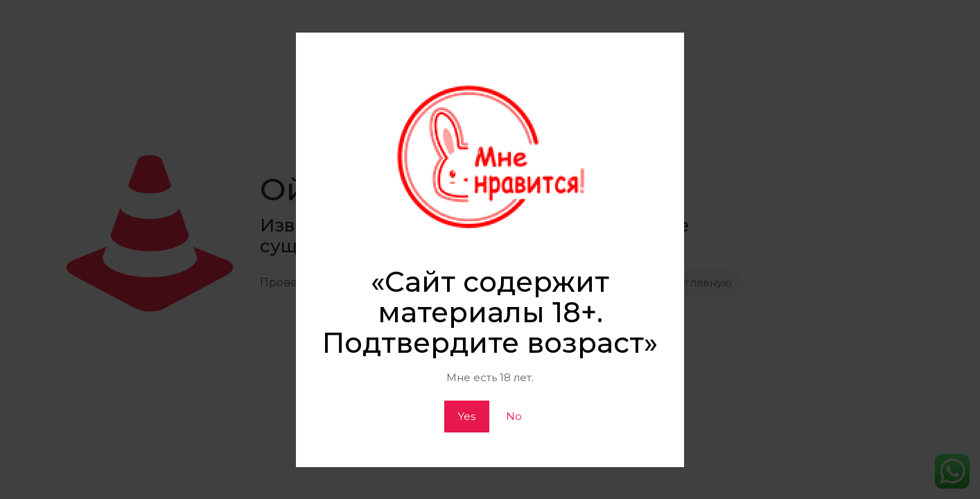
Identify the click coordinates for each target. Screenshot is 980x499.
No (514, 416)
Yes (467, 416)
